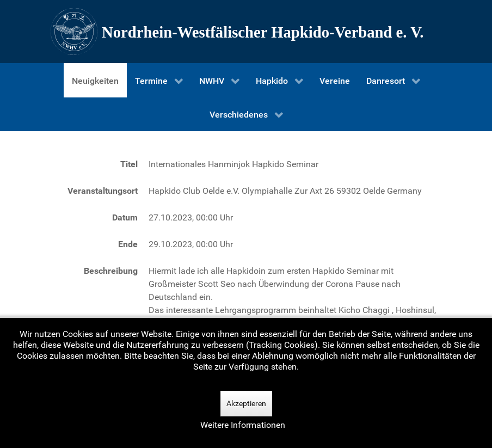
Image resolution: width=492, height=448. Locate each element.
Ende (128, 244)
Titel (129, 164)
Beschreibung (111, 271)
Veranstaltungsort (103, 191)
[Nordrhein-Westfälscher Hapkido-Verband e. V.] (246, 32)
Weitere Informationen (243, 425)
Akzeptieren (246, 403)
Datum (125, 217)
